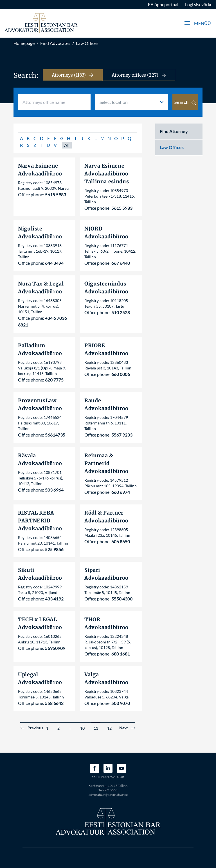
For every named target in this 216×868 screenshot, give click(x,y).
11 (96, 728)
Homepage (24, 43)
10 (82, 728)
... (70, 728)
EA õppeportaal (163, 4)
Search (185, 102)
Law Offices (87, 43)
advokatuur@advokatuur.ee (108, 795)
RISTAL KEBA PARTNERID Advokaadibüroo (40, 521)
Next (123, 728)
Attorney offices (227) (139, 75)
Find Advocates (55, 43)
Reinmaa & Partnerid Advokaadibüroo (106, 463)
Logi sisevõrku (199, 4)
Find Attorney (174, 131)
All (67, 145)
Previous (35, 728)
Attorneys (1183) (73, 75)
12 (109, 728)
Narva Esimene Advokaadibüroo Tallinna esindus (107, 174)
